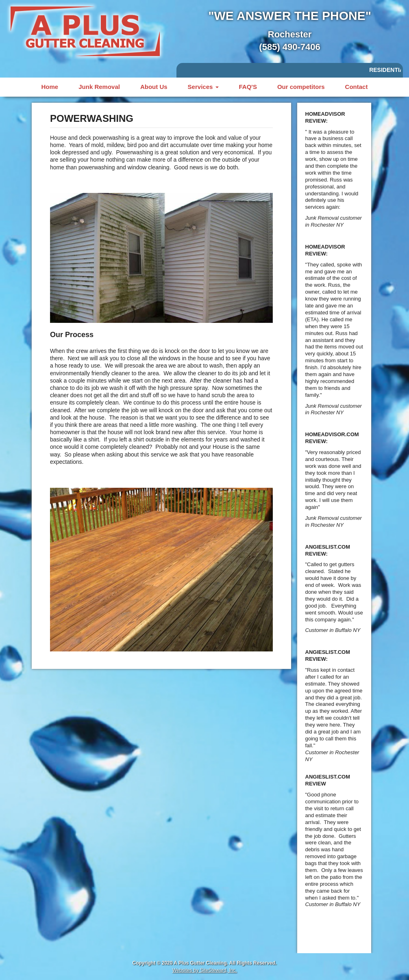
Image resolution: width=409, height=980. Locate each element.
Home (50, 87)
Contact (357, 87)
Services (203, 87)
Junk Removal (99, 87)
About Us (154, 87)
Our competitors (301, 87)
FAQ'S (248, 87)
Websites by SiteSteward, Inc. (204, 970)
